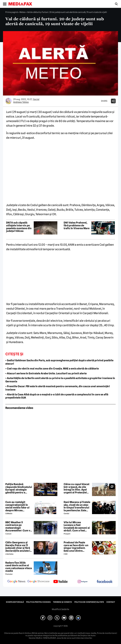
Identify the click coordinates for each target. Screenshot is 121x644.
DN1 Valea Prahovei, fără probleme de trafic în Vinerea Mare (77, 225)
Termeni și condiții (62, 602)
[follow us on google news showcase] (38, 582)
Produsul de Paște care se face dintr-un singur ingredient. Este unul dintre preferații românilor (76, 547)
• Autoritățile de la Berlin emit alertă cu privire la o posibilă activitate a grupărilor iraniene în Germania (60, 380)
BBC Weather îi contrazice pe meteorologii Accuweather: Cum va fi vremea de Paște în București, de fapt (19, 527)
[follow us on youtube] (60, 582)
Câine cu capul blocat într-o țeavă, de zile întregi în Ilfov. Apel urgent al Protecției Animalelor (76, 488)
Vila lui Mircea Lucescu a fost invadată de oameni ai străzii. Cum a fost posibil (77, 527)
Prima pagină (12, 12)
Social (36, 99)
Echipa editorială (15, 602)
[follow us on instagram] (83, 582)
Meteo (22, 12)
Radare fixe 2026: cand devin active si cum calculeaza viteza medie (19, 567)
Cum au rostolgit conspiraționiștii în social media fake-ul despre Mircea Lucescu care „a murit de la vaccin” (19, 506)
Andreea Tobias (21, 102)
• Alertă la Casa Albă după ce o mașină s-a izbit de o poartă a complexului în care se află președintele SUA (57, 396)
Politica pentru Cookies (38, 602)
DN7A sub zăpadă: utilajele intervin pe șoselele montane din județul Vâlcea (19, 227)
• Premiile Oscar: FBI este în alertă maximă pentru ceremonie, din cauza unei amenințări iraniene (58, 388)
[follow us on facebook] (105, 582)
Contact (111, 602)
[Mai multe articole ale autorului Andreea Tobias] (9, 101)
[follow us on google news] (16, 582)
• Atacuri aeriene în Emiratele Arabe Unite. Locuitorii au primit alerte (46, 373)
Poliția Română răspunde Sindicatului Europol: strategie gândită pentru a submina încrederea (19, 488)
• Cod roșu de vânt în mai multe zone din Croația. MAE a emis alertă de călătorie (52, 369)
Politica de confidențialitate (89, 602)
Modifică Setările (60, 609)
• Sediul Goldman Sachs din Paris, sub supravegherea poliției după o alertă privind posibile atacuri (59, 362)
